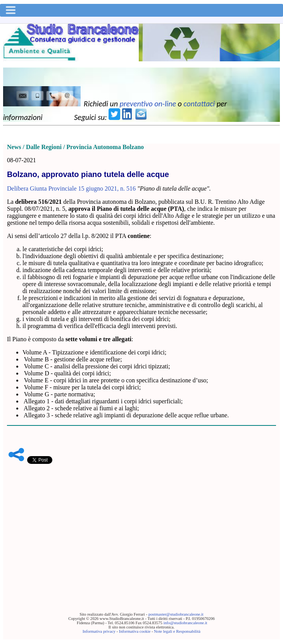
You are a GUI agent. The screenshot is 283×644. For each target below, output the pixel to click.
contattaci (199, 104)
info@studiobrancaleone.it (185, 623)
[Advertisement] (141, 526)
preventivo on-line (148, 104)
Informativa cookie (135, 631)
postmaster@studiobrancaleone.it (176, 614)
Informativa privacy (99, 631)
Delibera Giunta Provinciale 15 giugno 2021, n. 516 (71, 188)
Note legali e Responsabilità (177, 631)
